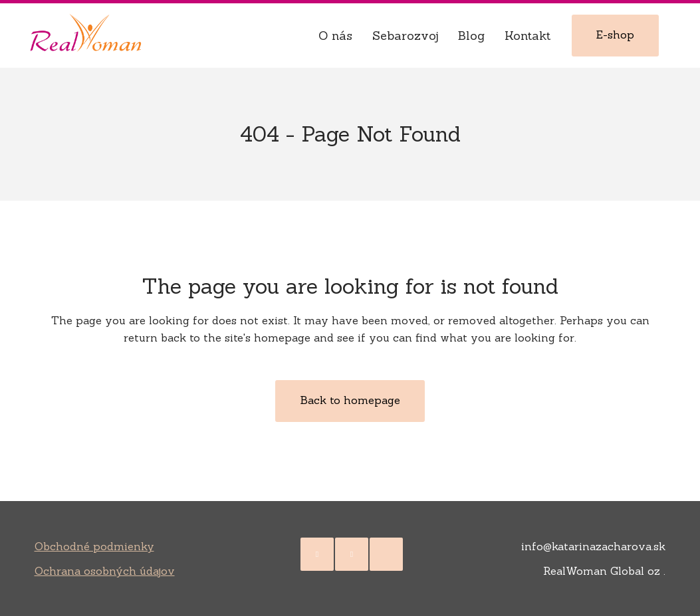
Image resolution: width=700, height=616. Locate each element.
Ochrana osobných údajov (105, 571)
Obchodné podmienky (94, 546)
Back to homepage (350, 400)
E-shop (615, 35)
